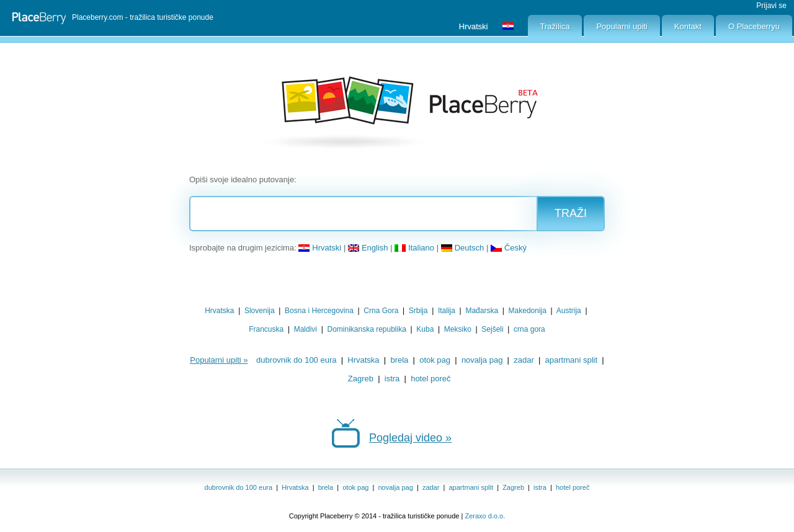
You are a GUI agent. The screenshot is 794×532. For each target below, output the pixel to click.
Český (509, 248)
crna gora (529, 329)
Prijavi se (771, 6)
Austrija (569, 311)
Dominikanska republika (366, 329)
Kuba (425, 329)
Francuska (266, 329)
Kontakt (688, 26)
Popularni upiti (622, 26)
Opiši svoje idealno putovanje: (243, 180)
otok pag (435, 360)
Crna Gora (381, 311)
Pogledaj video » (410, 438)
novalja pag (482, 360)
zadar (524, 360)
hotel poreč (430, 379)
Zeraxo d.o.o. (485, 516)
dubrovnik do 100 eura (296, 360)
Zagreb (361, 379)
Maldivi (306, 329)
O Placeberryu (754, 26)
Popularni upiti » (219, 360)
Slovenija (260, 311)
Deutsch (463, 248)
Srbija (418, 311)
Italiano (414, 248)
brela (399, 360)
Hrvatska (219, 311)
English (368, 248)
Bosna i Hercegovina (319, 311)
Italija (447, 311)
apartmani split (572, 360)
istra (392, 379)
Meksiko (458, 329)
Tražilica (555, 26)
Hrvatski (320, 248)
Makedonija (528, 311)
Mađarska (482, 311)
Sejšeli (492, 329)
